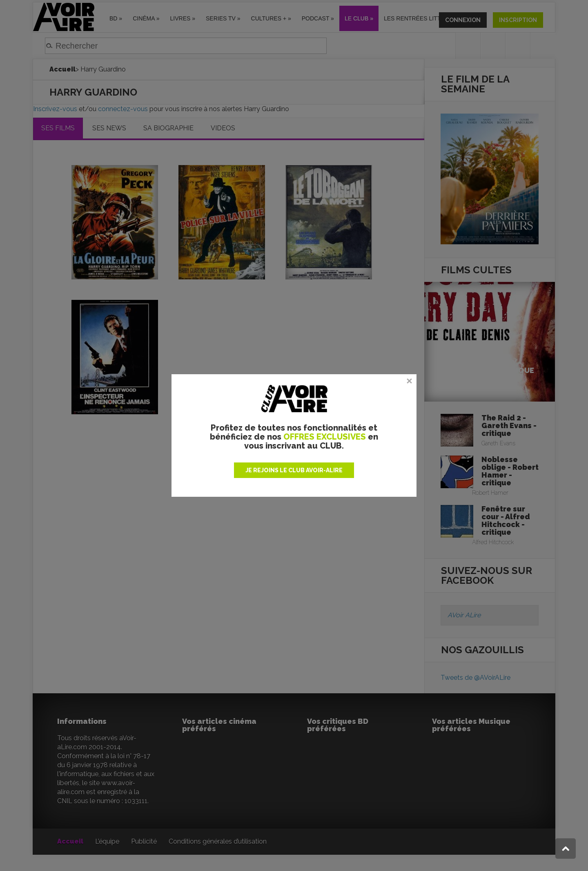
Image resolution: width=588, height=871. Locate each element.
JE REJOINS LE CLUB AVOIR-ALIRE (294, 470)
